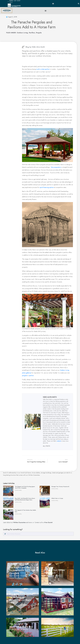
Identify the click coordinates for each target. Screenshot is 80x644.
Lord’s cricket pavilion (43, 69)
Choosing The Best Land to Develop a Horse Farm (57, 625)
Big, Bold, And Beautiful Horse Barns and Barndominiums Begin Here (25, 499)
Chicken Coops (62, 601)
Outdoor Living (22, 33)
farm (57, 629)
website (59, 441)
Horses (31, 576)
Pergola (39, 33)
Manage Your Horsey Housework (60, 487)
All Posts (46, 446)
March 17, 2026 (49, 576)
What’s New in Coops (57, 498)
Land (61, 629)
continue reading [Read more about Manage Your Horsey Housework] (55, 489)
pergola (24, 376)
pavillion (32, 33)
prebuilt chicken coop (51, 603)
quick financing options (47, 187)
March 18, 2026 (14, 576)
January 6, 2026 (49, 629)
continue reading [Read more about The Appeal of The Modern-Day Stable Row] (18, 514)
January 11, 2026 (15, 629)
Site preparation (56, 167)
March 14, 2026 (14, 605)
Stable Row (25, 629)
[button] (53, 4)
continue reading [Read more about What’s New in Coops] (55, 501)
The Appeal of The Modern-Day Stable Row (25, 511)
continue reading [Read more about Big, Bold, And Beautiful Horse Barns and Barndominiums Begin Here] (18, 502)
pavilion (31, 376)
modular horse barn (15, 578)
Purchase (66, 629)
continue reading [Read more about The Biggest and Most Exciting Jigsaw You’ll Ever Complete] (18, 490)
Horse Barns (24, 576)
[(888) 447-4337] (8, 2)
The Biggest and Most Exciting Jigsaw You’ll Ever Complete (25, 487)
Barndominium (25, 605)
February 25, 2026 (50, 601)
